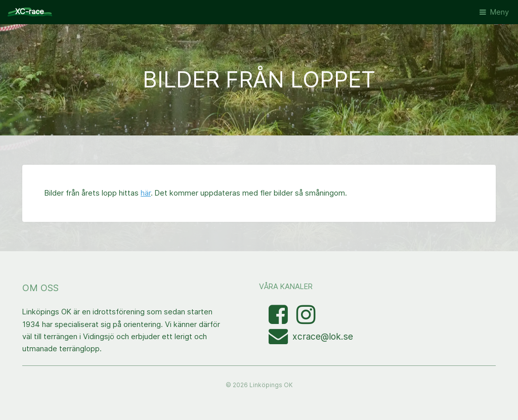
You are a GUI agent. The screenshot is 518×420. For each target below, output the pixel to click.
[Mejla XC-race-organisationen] (280, 340)
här (146, 193)
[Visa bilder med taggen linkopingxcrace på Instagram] (306, 320)
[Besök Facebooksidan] (279, 320)
